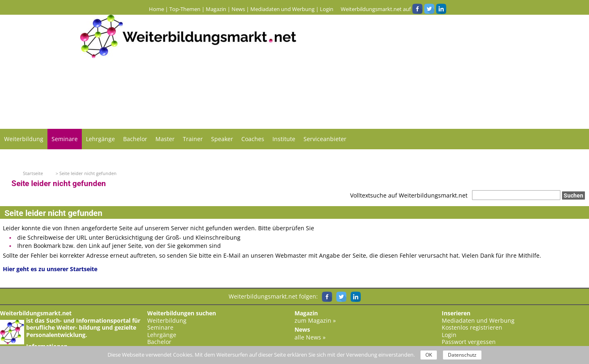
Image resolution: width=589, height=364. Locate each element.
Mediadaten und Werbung (282, 9)
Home (156, 9)
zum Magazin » (315, 320)
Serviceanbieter (325, 139)
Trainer (193, 139)
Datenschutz (462, 355)
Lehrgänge (100, 139)
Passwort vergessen (469, 342)
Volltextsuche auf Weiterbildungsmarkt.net (409, 195)
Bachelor (135, 139)
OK (429, 355)
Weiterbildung (24, 139)
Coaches (253, 139)
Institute (284, 139)
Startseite (33, 173)
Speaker (222, 139)
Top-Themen (185, 9)
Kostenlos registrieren (472, 327)
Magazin (216, 9)
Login (327, 9)
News (238, 9)
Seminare (65, 139)
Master (165, 139)
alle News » (310, 337)
